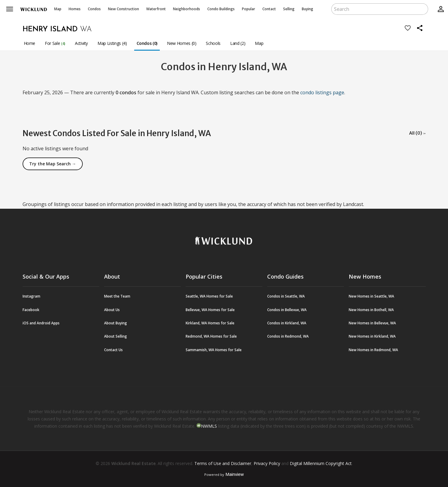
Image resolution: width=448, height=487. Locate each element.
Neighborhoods (187, 9)
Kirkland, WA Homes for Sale (210, 323)
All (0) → (417, 133)
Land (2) (238, 43)
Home (30, 43)
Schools (213, 43)
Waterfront (156, 9)
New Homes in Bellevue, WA (372, 323)
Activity (81, 43)
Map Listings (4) (112, 43)
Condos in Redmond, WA (288, 336)
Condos (94, 9)
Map (58, 9)
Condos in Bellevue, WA (287, 310)
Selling (289, 9)
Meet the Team (117, 296)
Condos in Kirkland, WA (287, 323)
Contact (269, 9)
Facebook (31, 310)
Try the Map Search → (53, 164)
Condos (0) (147, 43)
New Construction (124, 9)
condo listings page (322, 92)
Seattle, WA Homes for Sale (209, 296)
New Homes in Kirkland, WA (372, 336)
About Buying (116, 323)
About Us (112, 310)
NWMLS (209, 426)
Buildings (221, 9)
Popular (249, 9)
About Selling (116, 336)
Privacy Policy (267, 463)
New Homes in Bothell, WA (371, 310)
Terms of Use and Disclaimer (223, 463)
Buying (307, 9)
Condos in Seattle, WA (286, 296)
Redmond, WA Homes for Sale (211, 336)
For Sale (55, 43)
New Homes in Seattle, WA (371, 296)
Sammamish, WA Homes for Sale (214, 350)
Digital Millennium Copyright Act (321, 463)
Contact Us (113, 350)
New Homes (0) (182, 43)
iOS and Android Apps (41, 323)
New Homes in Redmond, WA (373, 350)
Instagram (31, 296)
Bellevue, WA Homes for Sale (210, 310)
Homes (75, 9)
